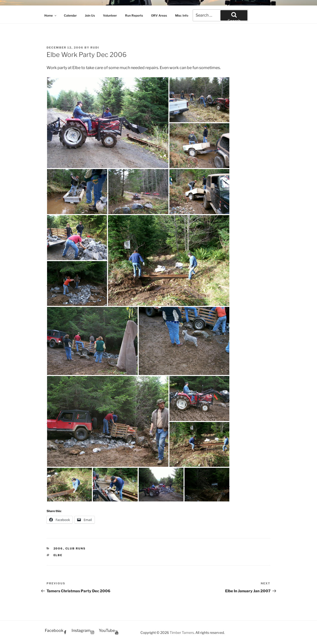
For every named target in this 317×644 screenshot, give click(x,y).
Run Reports (134, 15)
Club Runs (76, 548)
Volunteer (110, 15)
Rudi (95, 48)
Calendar (70, 15)
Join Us (90, 15)
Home (51, 15)
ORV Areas (159, 15)
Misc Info (182, 15)
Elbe (58, 555)
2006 (58, 548)
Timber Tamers (182, 632)
